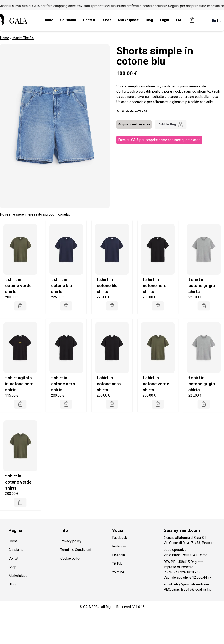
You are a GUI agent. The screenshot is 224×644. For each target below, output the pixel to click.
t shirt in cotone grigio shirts (202, 286)
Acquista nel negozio (134, 124)
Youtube (118, 572)
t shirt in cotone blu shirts (61, 286)
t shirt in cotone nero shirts (155, 286)
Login (164, 20)
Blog (149, 20)
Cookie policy (71, 558)
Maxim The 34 (23, 38)
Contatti (90, 20)
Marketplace (128, 20)
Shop (107, 20)
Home (48, 20)
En (214, 21)
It (220, 21)
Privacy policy (71, 541)
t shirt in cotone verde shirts (18, 286)
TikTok (117, 564)
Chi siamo (68, 20)
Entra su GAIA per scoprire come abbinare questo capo (159, 140)
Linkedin (118, 555)
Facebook (120, 538)
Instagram (120, 546)
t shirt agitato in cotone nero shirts (19, 384)
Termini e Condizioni (76, 550)
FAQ (179, 20)
